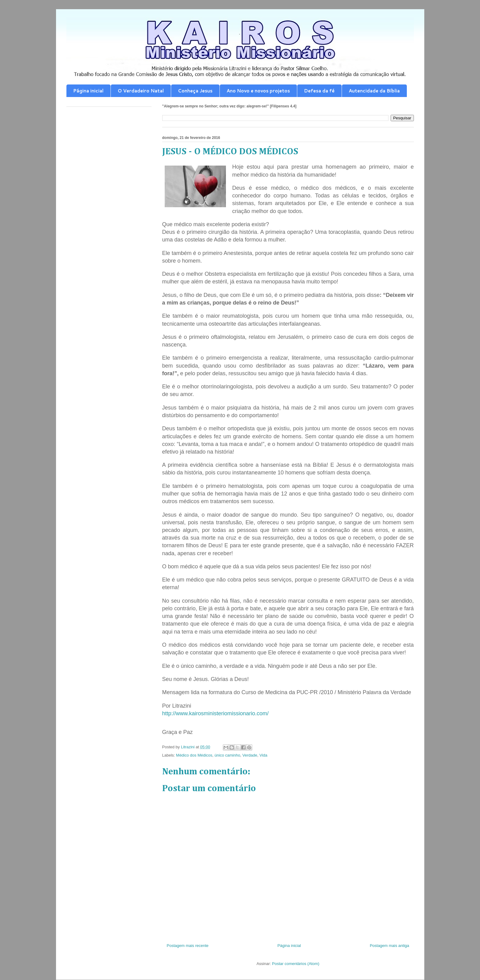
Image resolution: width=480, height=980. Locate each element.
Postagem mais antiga (390, 946)
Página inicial (88, 91)
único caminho (227, 755)
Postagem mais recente (188, 946)
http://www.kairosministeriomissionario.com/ (216, 713)
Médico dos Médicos (194, 755)
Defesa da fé (319, 91)
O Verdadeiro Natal (141, 91)
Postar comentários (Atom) (296, 964)
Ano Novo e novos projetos (258, 91)
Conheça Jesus (195, 91)
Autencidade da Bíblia (374, 91)
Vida (264, 755)
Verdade (250, 755)
